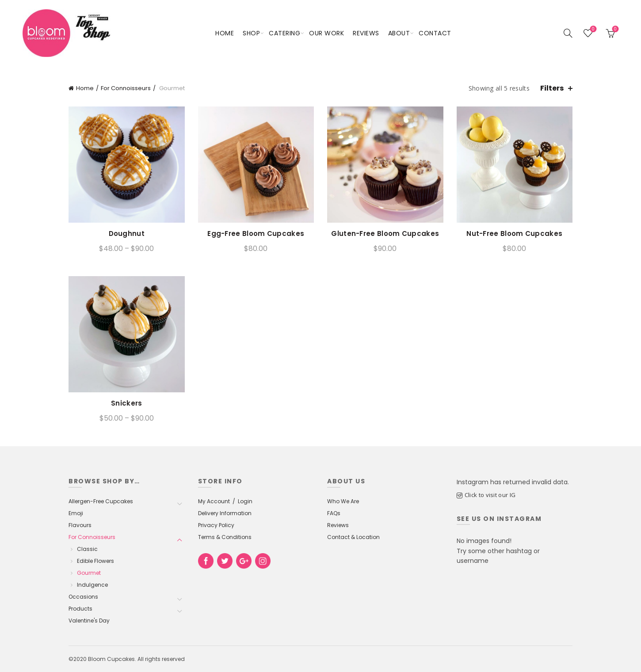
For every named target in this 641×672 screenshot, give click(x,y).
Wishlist (592, 29)
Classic (87, 549)
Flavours (80, 525)
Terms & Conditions (225, 537)
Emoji (76, 513)
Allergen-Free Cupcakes (101, 501)
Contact (435, 33)
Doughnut (127, 234)
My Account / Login (225, 501)
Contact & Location (353, 537)
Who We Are (343, 501)
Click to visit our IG (490, 495)
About (399, 33)
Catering (284, 33)
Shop (251, 33)
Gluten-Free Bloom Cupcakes (385, 234)
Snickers (126, 403)
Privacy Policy (216, 525)
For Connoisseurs (126, 88)
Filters (552, 88)
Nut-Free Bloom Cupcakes (514, 234)
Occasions (83, 597)
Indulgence (92, 585)
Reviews (366, 33)
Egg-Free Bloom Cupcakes (256, 234)
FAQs (334, 513)
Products (80, 609)
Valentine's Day (89, 621)
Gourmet (89, 573)
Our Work (326, 33)
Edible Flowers (95, 561)
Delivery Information (225, 513)
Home (225, 33)
